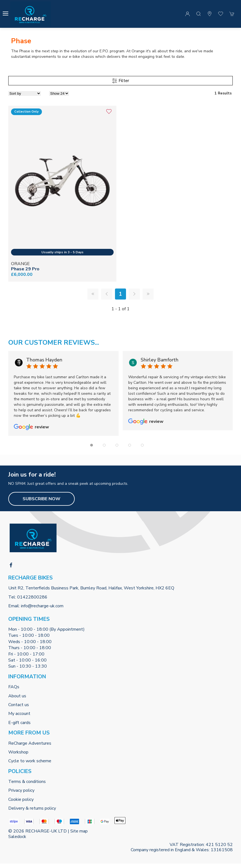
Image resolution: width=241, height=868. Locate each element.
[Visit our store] (210, 14)
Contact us (19, 705)
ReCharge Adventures (30, 743)
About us (17, 696)
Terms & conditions (27, 782)
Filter (120, 81)
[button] (6, 13)
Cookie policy (21, 799)
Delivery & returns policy (32, 808)
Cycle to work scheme (30, 761)
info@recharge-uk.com (42, 606)
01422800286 (32, 597)
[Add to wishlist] (109, 113)
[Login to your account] (188, 14)
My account (19, 714)
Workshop (18, 752)
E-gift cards (19, 723)
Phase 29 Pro (25, 269)
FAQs (14, 687)
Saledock (17, 837)
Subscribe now (41, 499)
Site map (79, 831)
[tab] (92, 445)
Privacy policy (21, 790)
